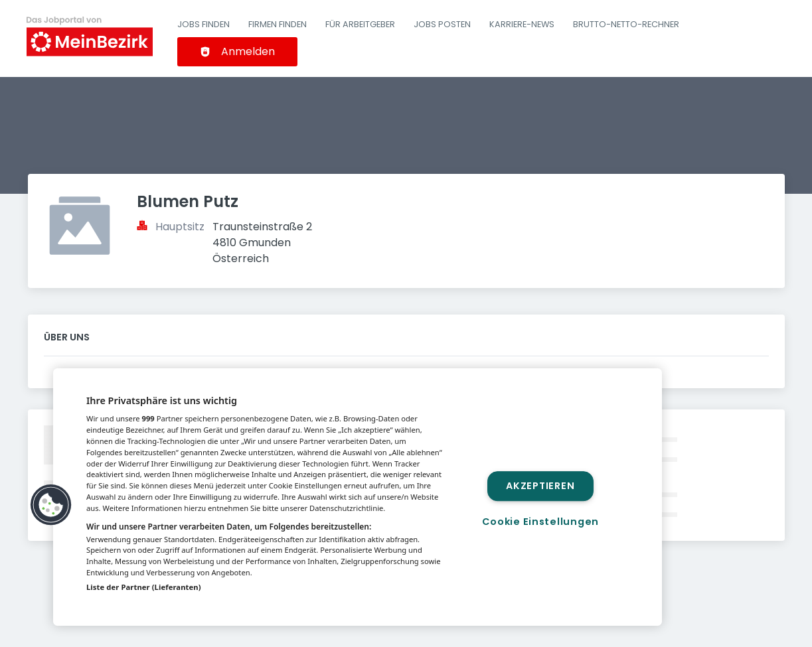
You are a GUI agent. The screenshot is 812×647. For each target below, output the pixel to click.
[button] (51, 505)
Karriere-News (522, 24)
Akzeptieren (540, 486)
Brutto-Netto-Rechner (626, 24)
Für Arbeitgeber (360, 24)
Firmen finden (278, 24)
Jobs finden (203, 24)
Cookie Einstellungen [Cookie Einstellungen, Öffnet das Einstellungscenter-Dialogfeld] (540, 522)
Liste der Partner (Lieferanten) (144, 587)
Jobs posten (442, 24)
